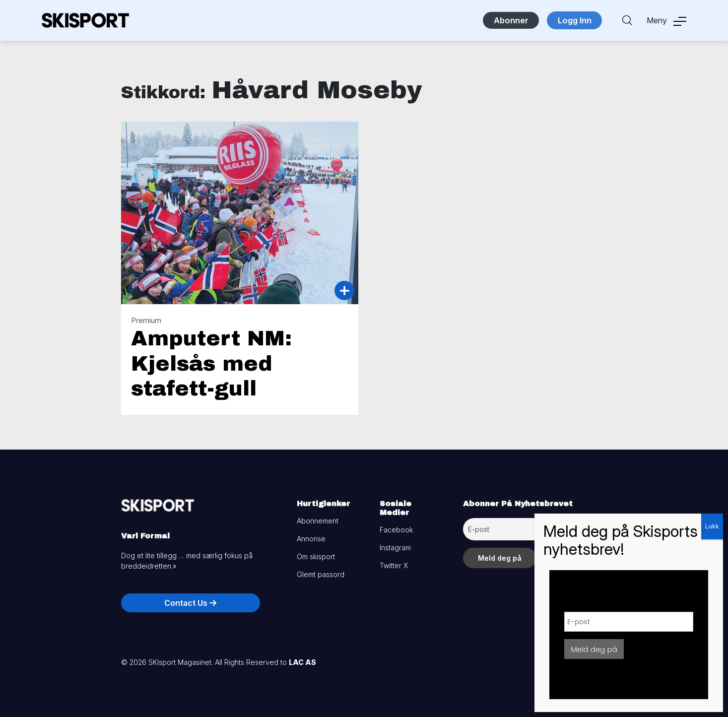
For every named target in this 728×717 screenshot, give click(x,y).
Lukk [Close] (712, 526)
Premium (146, 320)
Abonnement (318, 521)
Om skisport (316, 556)
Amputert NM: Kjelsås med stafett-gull (211, 363)
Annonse (311, 539)
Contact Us (190, 603)
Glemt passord (321, 574)
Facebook (396, 530)
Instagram (395, 548)
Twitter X (394, 565)
